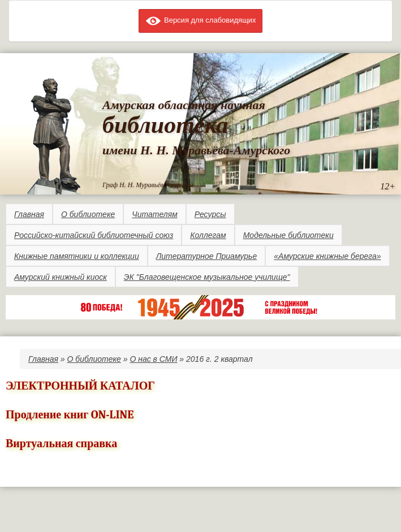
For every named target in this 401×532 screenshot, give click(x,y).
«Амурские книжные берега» (327, 256)
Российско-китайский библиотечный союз (94, 235)
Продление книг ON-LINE (70, 415)
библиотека (165, 125)
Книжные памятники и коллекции (77, 256)
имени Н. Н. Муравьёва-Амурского (196, 150)
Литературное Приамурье (207, 256)
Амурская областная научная (184, 105)
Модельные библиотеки (288, 235)
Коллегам (208, 235)
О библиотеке (88, 214)
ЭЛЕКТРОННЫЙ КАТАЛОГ (80, 386)
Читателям (154, 214)
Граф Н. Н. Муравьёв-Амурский (148, 185)
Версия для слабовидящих (200, 20)
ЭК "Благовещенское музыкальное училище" (207, 277)
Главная (29, 214)
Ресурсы (210, 214)
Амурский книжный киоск (61, 277)
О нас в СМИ (153, 359)
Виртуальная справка (61, 444)
